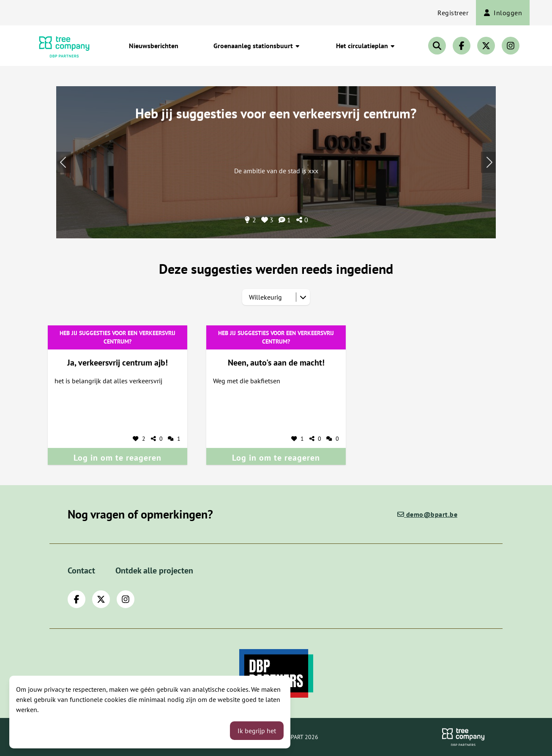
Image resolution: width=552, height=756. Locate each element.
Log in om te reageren (118, 458)
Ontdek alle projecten (154, 570)
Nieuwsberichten (154, 46)
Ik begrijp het (257, 731)
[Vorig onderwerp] (488, 162)
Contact (81, 570)
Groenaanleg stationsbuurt (257, 46)
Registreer (453, 13)
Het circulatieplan (366, 46)
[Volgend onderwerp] (64, 162)
